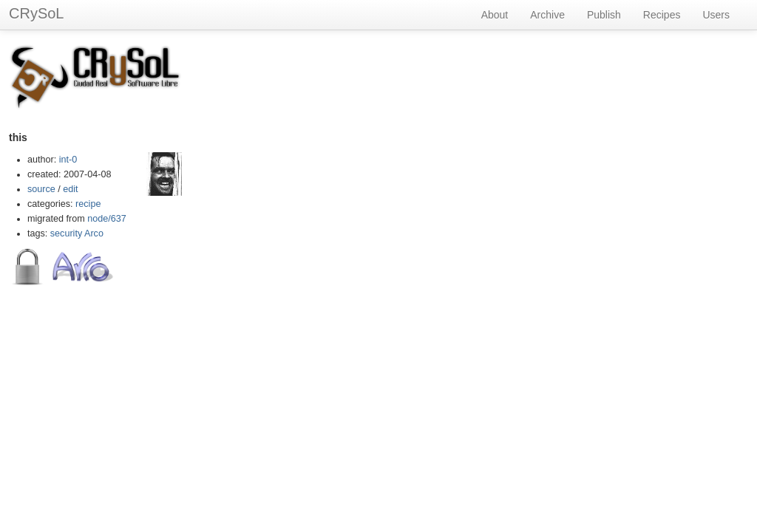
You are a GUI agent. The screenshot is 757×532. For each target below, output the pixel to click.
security (66, 233)
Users (716, 15)
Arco (94, 233)
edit (70, 189)
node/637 (107, 219)
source (41, 189)
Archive (547, 15)
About (495, 15)
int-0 (68, 160)
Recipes (662, 15)
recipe (88, 204)
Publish (604, 15)
